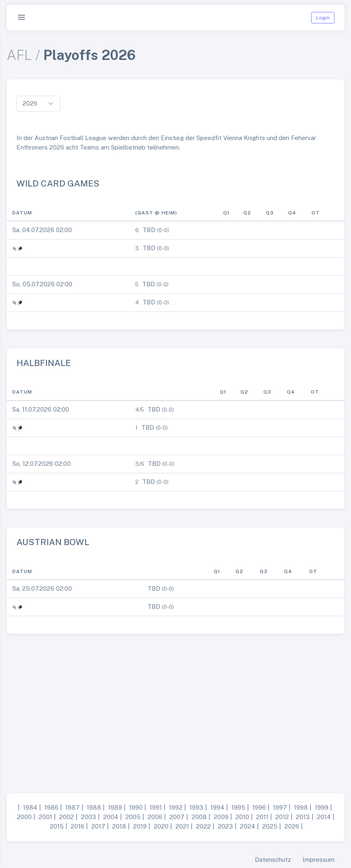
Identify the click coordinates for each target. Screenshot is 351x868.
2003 (89, 817)
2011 (262, 817)
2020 (161, 826)
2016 (77, 826)
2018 (119, 826)
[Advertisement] (175, 710)
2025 (270, 826)
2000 (24, 817)
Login (323, 18)
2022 (203, 826)
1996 (259, 807)
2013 (303, 817)
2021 (182, 826)
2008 (199, 817)
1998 (301, 807)
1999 (322, 807)
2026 (292, 826)
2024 (248, 826)
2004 (111, 817)
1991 (156, 807)
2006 (155, 817)
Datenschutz (273, 860)
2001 (45, 817)
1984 (30, 807)
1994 (217, 807)
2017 (98, 826)
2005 (133, 817)
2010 (242, 817)
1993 (196, 807)
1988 (94, 807)
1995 (238, 807)
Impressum (319, 860)
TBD (149, 230)
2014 (324, 817)
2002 (67, 817)
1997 (280, 807)
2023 (225, 826)
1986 (51, 807)
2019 (140, 826)
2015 (57, 826)
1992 (176, 807)
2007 (177, 817)
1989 (115, 807)
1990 (136, 807)
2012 (282, 817)
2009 (221, 817)
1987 (73, 807)
